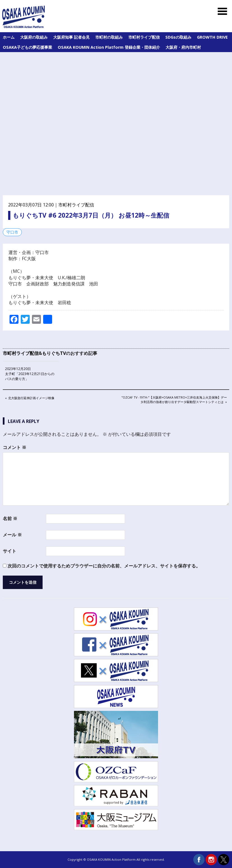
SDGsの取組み (178, 37)
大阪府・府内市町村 (183, 47)
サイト (10, 551)
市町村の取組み (109, 37)
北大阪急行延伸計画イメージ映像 (31, 398)
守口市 (12, 232)
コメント (15, 447)
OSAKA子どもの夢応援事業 (27, 47)
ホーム (9, 37)
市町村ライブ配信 (144, 37)
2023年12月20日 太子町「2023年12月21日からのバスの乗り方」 (30, 374)
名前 (10, 518)
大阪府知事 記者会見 (71, 37)
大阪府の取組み (34, 37)
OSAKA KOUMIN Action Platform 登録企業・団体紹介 (109, 47)
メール (12, 535)
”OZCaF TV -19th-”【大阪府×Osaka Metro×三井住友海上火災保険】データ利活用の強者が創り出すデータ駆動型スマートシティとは (174, 399)
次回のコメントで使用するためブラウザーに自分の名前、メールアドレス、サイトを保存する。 (104, 566)
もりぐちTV (54, 353)
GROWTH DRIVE (212, 37)
